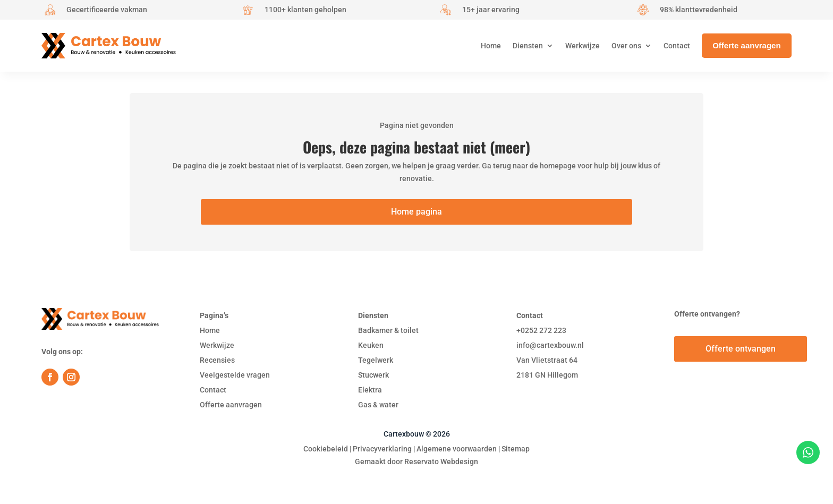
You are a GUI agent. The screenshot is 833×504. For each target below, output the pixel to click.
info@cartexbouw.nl (550, 345)
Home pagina (416, 212)
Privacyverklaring (382, 449)
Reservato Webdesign (441, 462)
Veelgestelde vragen (235, 375)
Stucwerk (373, 375)
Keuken (371, 345)
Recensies (217, 360)
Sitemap (516, 449)
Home (210, 330)
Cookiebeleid (326, 449)
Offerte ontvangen (741, 349)
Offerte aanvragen (231, 405)
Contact (213, 390)
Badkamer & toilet (388, 330)
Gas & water (378, 405)
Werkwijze (217, 345)
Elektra (370, 390)
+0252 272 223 (541, 330)
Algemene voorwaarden (457, 449)
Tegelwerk (376, 360)
